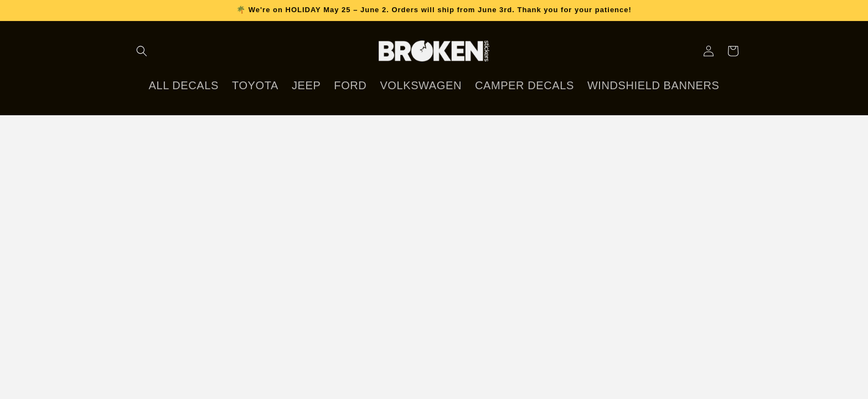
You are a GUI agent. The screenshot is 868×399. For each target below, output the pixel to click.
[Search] (142, 51)
